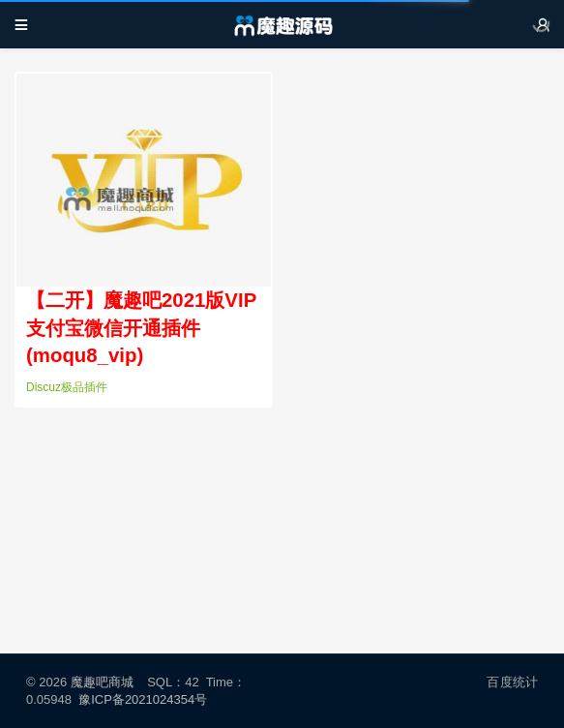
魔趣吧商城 (102, 682)
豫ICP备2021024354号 (146, 699)
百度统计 (512, 682)
